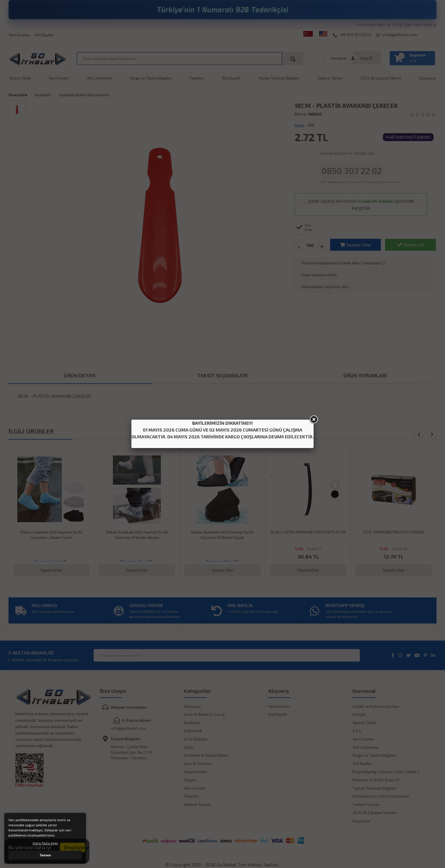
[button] (432, 434)
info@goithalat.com (397, 35)
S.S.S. (357, 731)
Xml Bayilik (44, 35)
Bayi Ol (367, 58)
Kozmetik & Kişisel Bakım (206, 755)
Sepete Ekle (355, 245)
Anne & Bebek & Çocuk (204, 714)
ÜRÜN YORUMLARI (365, 375)
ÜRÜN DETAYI (80, 375)
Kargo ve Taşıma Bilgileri (151, 78)
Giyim (189, 747)
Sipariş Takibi (20, 78)
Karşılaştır (373, 263)
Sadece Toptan (330, 78)
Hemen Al (411, 245)
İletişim (359, 714)
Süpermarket (196, 772)
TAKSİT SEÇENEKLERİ (222, 375)
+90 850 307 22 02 (352, 35)
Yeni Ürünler (19, 35)
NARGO (315, 114)
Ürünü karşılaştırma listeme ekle (331, 263)
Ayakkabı (43, 95)
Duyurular (361, 821)
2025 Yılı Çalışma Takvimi (381, 78)
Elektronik (193, 731)
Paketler (197, 78)
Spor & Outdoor (198, 763)
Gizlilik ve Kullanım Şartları (376, 706)
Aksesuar (193, 706)
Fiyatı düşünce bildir (319, 275)
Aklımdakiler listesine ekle (325, 287)
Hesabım (339, 58)
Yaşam (190, 780)
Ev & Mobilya (196, 739)
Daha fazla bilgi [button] (45, 843)
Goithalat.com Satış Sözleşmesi (381, 796)
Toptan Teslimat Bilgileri (279, 78)
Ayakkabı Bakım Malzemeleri (84, 95)
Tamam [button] (45, 855)
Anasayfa (18, 95)
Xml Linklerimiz (100, 78)
